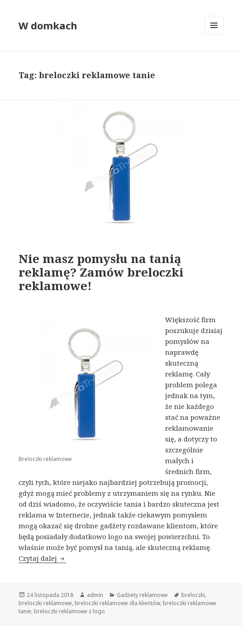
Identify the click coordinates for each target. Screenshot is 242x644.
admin (95, 595)
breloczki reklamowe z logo (69, 611)
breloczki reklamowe (45, 603)
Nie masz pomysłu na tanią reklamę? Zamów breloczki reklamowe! (101, 272)
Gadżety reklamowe (142, 595)
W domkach (48, 25)
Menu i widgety (214, 35)
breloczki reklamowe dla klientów (117, 603)
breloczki (193, 595)
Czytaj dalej (42, 558)
